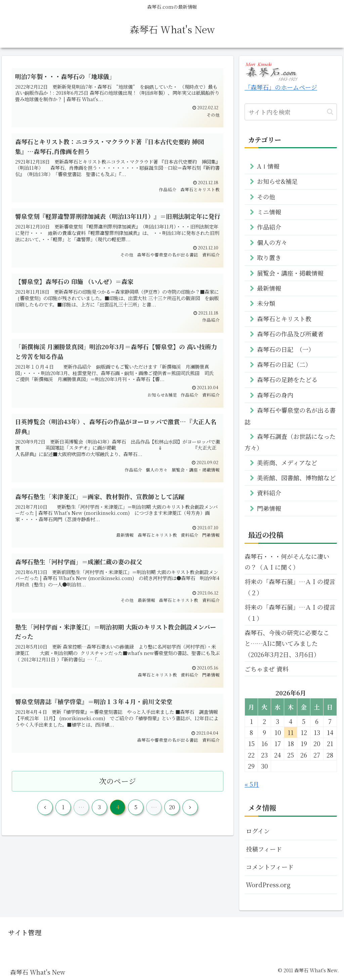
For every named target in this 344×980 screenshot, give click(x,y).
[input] (291, 112)
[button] (330, 112)
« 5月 (252, 784)
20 (172, 807)
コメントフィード (270, 867)
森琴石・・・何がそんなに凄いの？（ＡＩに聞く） (287, 562)
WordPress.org (268, 885)
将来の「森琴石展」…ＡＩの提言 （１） (291, 612)
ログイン (258, 831)
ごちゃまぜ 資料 (267, 669)
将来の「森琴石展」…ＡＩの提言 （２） (291, 587)
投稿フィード (264, 849)
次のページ (118, 781)
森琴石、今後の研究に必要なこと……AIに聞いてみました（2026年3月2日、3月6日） (287, 643)
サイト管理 (25, 932)
